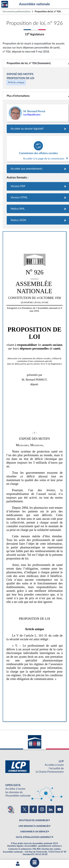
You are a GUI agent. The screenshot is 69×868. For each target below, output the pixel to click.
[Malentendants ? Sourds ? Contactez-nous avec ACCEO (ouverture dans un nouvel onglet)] (10, 809)
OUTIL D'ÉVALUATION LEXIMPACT (34, 837)
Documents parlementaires (17, 12)
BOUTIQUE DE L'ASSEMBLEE (34, 820)
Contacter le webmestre (20, 849)
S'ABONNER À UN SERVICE (34, 832)
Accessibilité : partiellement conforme (43, 846)
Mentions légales (15, 846)
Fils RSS (37, 849)
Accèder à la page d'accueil (5, 4)
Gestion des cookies (51, 849)
